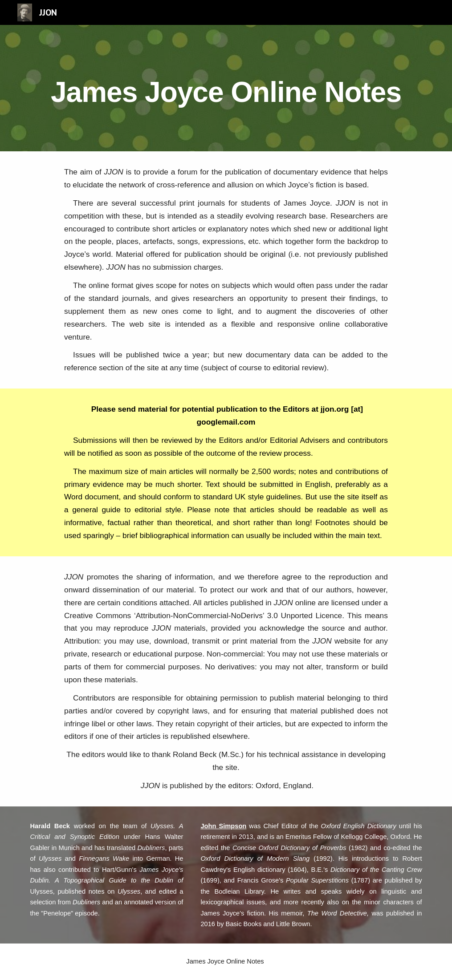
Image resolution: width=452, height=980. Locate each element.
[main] (226, 88)
